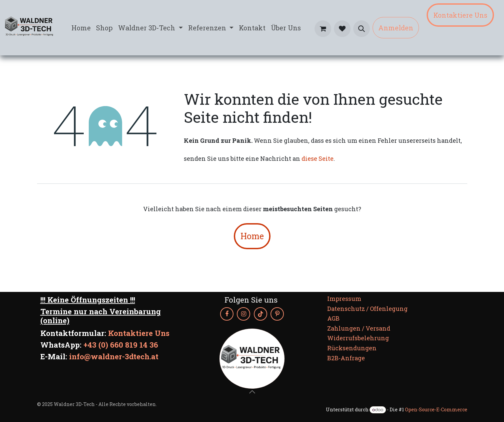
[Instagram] (243, 314)
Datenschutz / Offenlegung (367, 309)
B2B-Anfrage (346, 358)
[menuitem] (81, 28)
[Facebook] (227, 314)
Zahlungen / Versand (359, 328)
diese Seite (318, 158)
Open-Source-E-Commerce (436, 409)
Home (252, 236)
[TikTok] (261, 314)
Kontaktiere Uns (460, 15)
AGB (333, 318)
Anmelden (396, 28)
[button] (362, 29)
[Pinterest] (277, 314)
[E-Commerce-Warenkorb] (323, 29)
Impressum (344, 299)
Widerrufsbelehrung (358, 338)
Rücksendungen (352, 348)
